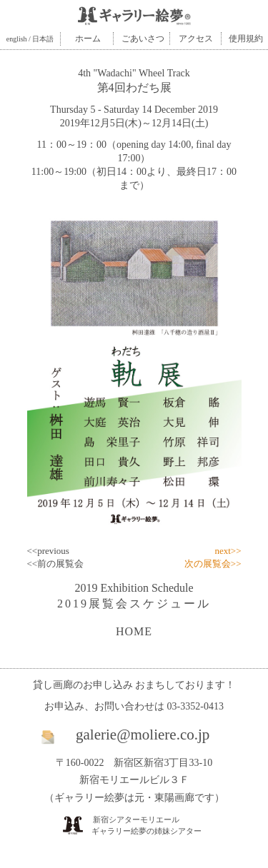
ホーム (88, 39)
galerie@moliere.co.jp (143, 735)
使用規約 (246, 39)
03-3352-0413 (195, 706)
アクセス (196, 39)
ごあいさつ (143, 39)
